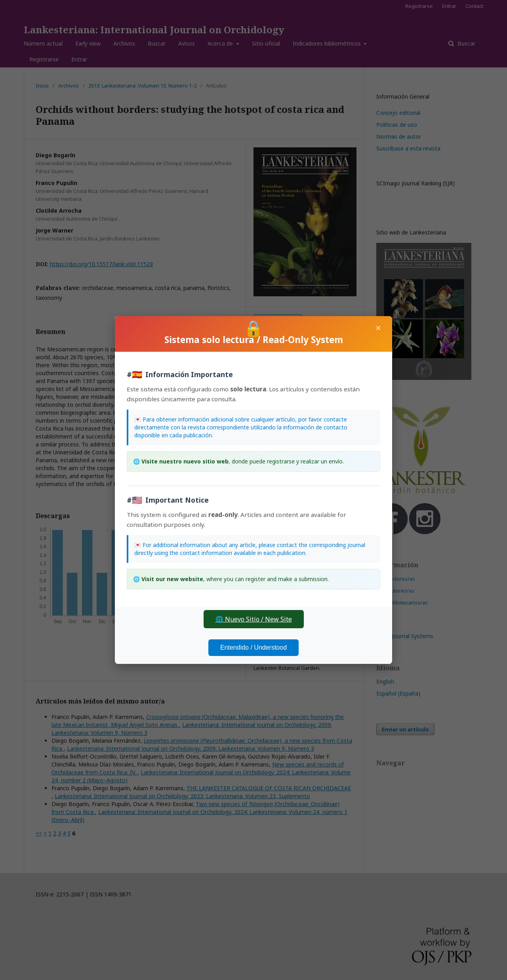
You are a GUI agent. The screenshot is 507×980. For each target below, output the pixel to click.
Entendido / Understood (253, 647)
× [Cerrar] (378, 328)
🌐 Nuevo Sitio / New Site (254, 619)
